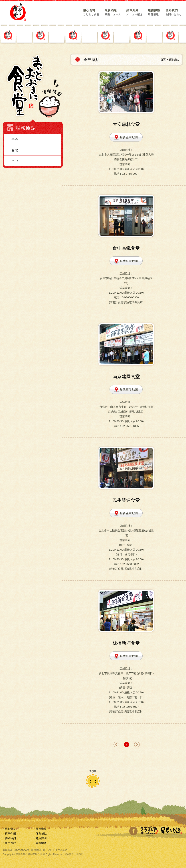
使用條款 (10, 843)
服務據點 (154, 12)
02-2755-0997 (130, 174)
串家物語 (41, 843)
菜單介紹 (134, 12)
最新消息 (113, 12)
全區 (15, 140)
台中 (15, 161)
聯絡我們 (174, 12)
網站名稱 (18, 12)
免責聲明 (41, 838)
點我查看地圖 (126, 138)
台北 (15, 150)
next (137, 745)
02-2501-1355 (130, 426)
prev (116, 745)
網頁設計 (69, 854)
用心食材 (91, 12)
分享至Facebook (133, 831)
